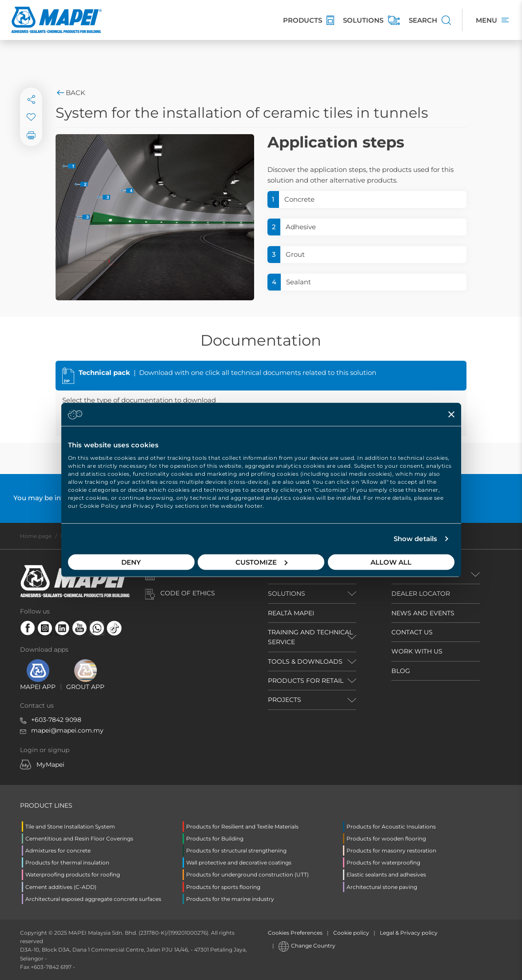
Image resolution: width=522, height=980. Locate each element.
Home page (36, 536)
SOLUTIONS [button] (287, 594)
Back (70, 93)
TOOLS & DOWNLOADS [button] (305, 661)
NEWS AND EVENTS (423, 613)
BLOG (401, 671)
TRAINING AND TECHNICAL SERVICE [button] (310, 637)
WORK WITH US (417, 651)
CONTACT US (412, 632)
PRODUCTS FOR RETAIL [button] (306, 681)
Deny (131, 562)
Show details (415, 539)
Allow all (391, 562)
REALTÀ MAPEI (291, 613)
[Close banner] (451, 414)
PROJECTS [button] (285, 700)
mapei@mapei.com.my (67, 730)
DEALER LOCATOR (421, 594)
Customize (261, 562)
